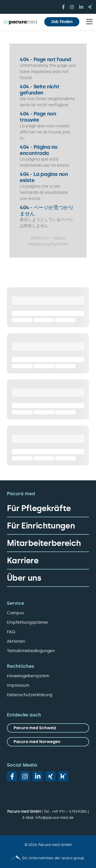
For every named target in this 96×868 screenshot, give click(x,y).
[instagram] (72, 7)
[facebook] (63, 7)
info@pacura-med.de (55, 818)
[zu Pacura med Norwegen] (48, 742)
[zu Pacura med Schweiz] (48, 728)
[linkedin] (81, 7)
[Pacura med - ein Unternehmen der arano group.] (48, 858)
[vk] (63, 776)
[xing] (90, 7)
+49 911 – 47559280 (69, 812)
